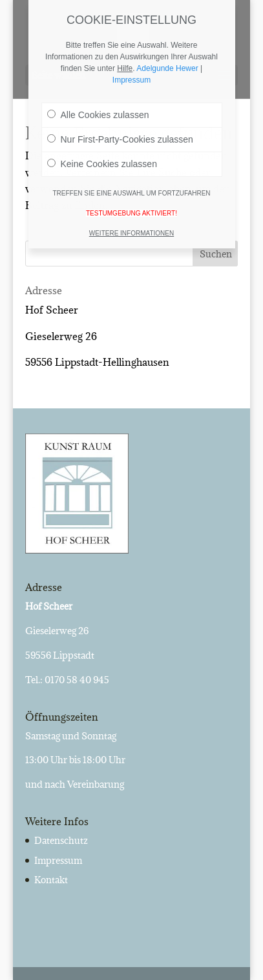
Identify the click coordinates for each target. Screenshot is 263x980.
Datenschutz (61, 840)
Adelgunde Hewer (167, 57)
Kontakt (51, 880)
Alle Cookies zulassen (98, 104)
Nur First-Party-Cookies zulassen (120, 128)
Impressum (58, 860)
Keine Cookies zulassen (102, 153)
